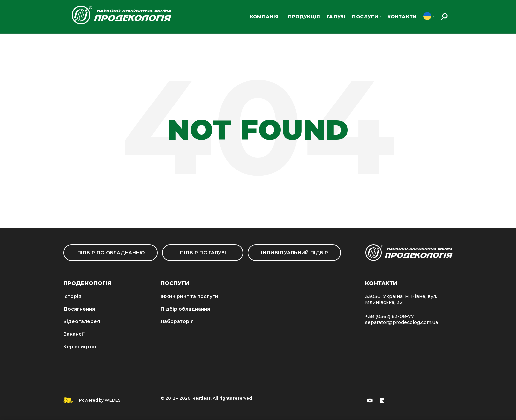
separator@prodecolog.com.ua (401, 322)
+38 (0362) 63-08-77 (389, 316)
